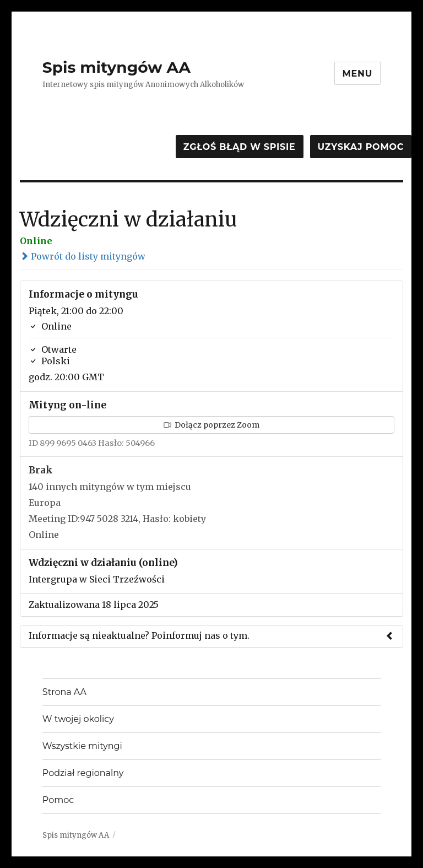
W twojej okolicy (78, 719)
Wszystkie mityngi (82, 746)
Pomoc (58, 800)
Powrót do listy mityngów (83, 256)
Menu (358, 74)
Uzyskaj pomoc (361, 147)
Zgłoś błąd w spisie (240, 147)
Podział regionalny (83, 773)
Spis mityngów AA (116, 67)
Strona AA (64, 692)
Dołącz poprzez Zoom (211, 425)
